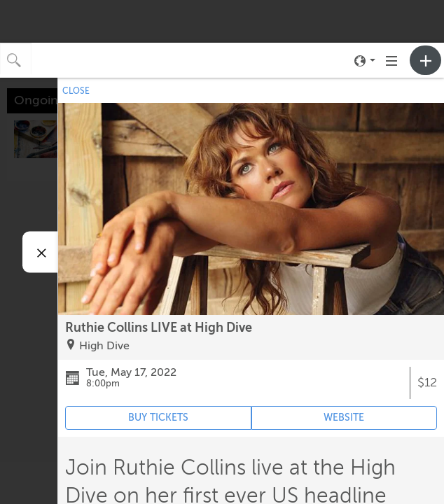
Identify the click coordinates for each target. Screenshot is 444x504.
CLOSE (76, 91)
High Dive (104, 346)
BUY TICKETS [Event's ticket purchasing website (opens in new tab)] (158, 418)
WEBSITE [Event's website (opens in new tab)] (344, 418)
